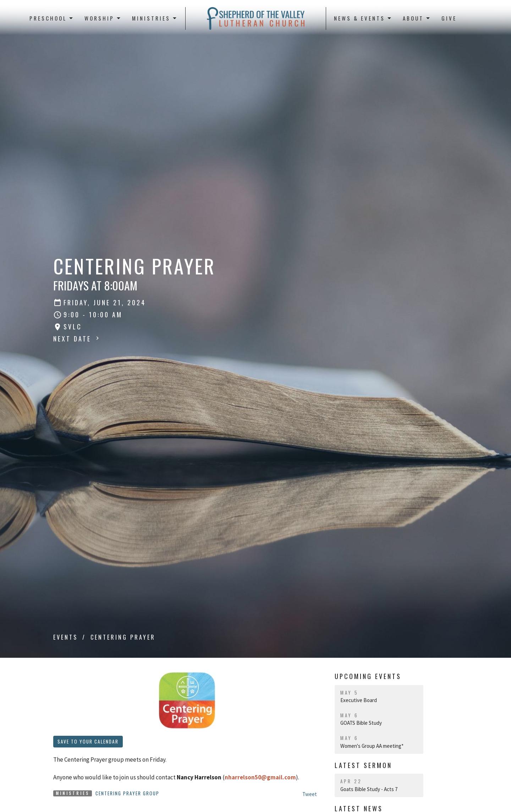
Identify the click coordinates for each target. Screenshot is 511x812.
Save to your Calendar (88, 741)
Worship (103, 18)
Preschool (52, 18)
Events (65, 637)
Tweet (310, 794)
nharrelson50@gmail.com (260, 777)
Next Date (77, 339)
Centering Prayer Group (127, 793)
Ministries (155, 18)
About (417, 18)
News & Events (363, 18)
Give (449, 18)
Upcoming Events (368, 676)
